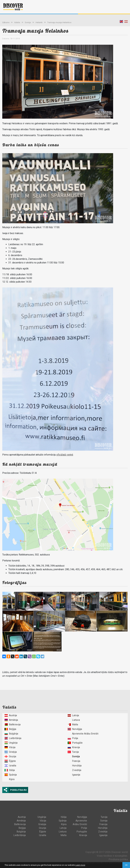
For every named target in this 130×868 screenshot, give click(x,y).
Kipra (10, 779)
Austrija (11, 715)
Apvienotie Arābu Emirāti (83, 734)
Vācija (10, 747)
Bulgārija (11, 734)
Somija (28, 22)
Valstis (17, 22)
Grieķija (11, 752)
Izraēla (10, 766)
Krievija (74, 747)
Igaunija (74, 775)
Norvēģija (75, 729)
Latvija (73, 715)
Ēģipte (10, 761)
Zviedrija (74, 770)
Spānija (11, 775)
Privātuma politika (118, 859)
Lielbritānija (13, 738)
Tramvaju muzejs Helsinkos (59, 22)
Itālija (10, 770)
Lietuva (74, 720)
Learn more (80, 865)
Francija (74, 761)
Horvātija (75, 766)
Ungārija (11, 743)
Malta (73, 724)
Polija (73, 738)
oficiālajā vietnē (65, 455)
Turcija (73, 752)
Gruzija (10, 756)
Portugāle (75, 743)
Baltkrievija (13, 724)
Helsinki (39, 22)
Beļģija (10, 729)
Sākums (6, 22)
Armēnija (11, 720)
